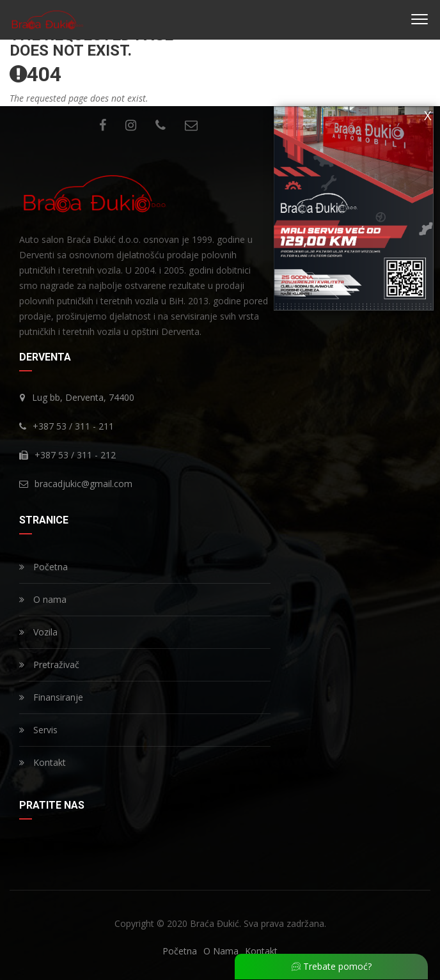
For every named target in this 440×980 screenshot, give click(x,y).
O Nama (221, 951)
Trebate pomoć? (332, 966)
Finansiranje (51, 697)
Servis (38, 730)
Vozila (38, 632)
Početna (43, 567)
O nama (43, 599)
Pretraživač (49, 665)
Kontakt (43, 762)
